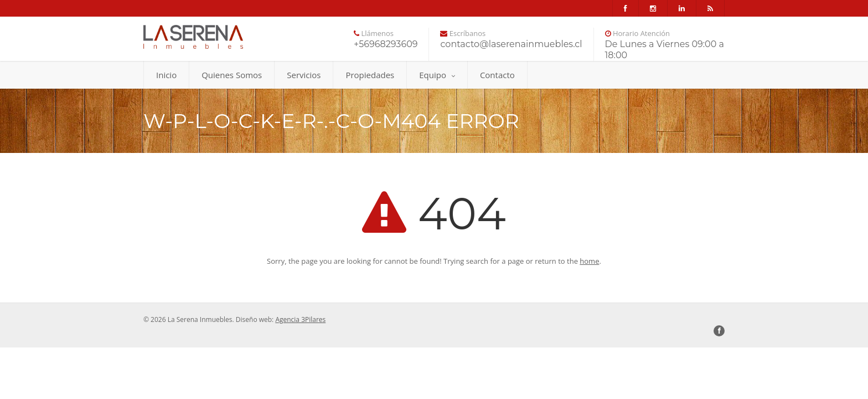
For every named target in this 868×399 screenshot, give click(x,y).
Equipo (437, 75)
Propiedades (370, 75)
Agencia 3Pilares (300, 319)
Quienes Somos (232, 75)
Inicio (166, 75)
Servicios (304, 75)
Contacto (497, 75)
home (589, 261)
